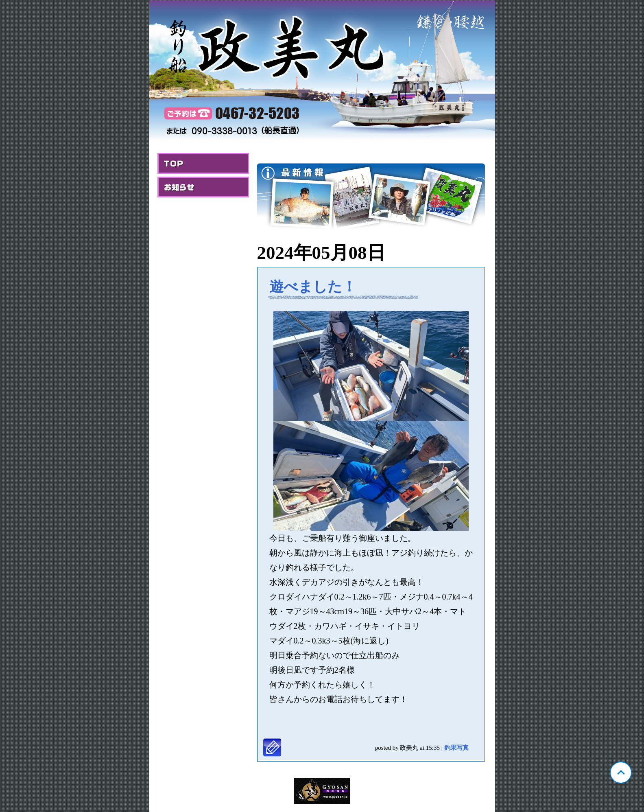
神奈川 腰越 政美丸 (322, 72)
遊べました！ (313, 287)
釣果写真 (456, 748)
